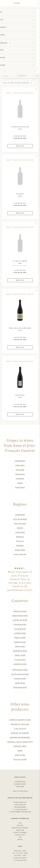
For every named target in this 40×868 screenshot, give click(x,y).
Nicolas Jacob (20, 759)
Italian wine (20, 660)
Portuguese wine (20, 670)
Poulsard (20, 470)
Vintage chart (20, 835)
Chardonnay (20, 461)
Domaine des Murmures (20, 737)
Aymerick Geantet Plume (20, 720)
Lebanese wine (20, 664)
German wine (20, 642)
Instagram (20, 786)
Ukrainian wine (20, 687)
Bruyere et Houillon (20, 724)
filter (5, 76)
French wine (20, 638)
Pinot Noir (20, 487)
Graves (20, 528)
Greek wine (20, 646)
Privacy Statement (20, 832)
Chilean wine (20, 629)
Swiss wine (20, 683)
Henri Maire (20, 755)
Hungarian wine (20, 651)
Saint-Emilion (20, 554)
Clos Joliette (20, 729)
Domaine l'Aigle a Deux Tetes (20, 742)
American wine (20, 611)
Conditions (20, 830)
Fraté (20, 751)
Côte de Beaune (20, 519)
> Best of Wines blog (20, 791)
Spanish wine (20, 679)
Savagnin (20, 479)
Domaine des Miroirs (20, 733)
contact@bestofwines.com (21, 812)
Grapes (20, 840)
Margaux (20, 537)
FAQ (20, 823)
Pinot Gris (20, 465)
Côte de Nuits (20, 524)
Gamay (20, 483)
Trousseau (20, 474)
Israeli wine (20, 655)
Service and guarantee (20, 828)
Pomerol (20, 546)
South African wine (20, 674)
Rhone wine (20, 550)
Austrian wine (20, 624)
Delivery (20, 825)
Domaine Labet (20, 746)
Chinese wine (20, 633)
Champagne (20, 515)
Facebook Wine (20, 782)
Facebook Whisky (20, 784)
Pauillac (20, 541)
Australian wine (20, 620)
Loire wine (20, 532)
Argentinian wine (20, 616)
